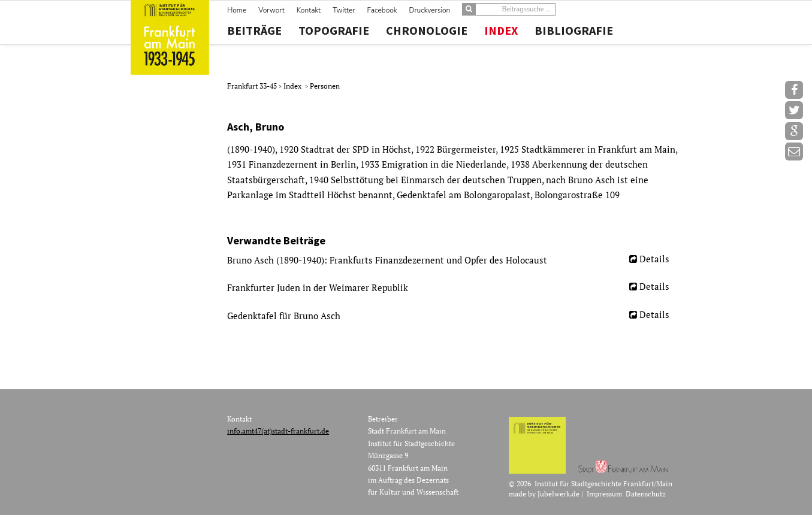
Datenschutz (646, 494)
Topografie (334, 31)
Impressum (604, 494)
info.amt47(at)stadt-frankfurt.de (278, 431)
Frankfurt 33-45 (253, 86)
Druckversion (430, 10)
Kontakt (309, 10)
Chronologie (427, 31)
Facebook (382, 10)
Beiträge (254, 31)
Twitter (344, 10)
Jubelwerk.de (559, 494)
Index (501, 31)
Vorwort (271, 10)
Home (237, 10)
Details (654, 259)
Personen (325, 86)
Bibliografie (574, 31)
